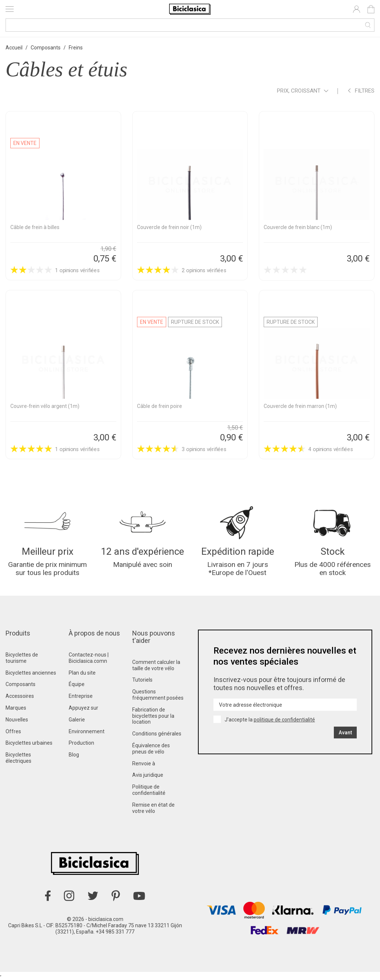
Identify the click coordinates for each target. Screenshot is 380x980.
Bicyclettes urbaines (29, 745)
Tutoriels (142, 682)
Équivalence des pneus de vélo (151, 751)
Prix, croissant (303, 91)
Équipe (77, 686)
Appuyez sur (83, 710)
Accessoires (20, 698)
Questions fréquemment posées (158, 697)
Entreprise (81, 698)
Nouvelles (17, 722)
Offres (13, 733)
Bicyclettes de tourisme (22, 660)
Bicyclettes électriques (18, 760)
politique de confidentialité (284, 722)
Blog (74, 757)
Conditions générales (157, 736)
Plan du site (82, 675)
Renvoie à (144, 765)
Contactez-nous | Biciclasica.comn (89, 660)
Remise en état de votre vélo (153, 810)
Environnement (87, 733)
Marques (16, 710)
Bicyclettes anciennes (31, 675)
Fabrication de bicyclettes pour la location (153, 718)
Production (81, 745)
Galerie (77, 722)
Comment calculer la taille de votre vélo (156, 667)
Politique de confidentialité (149, 792)
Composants (20, 686)
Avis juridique (148, 777)
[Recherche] (190, 25)
